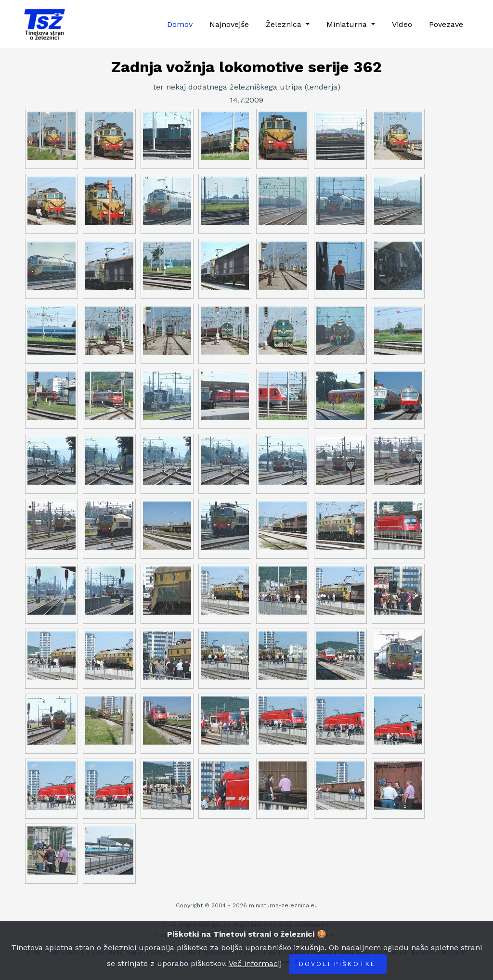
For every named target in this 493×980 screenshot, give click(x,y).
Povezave (446, 24)
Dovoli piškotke (338, 964)
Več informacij (255, 963)
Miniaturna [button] (348, 24)
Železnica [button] (285, 24)
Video (402, 24)
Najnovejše (229, 24)
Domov (180, 24)
